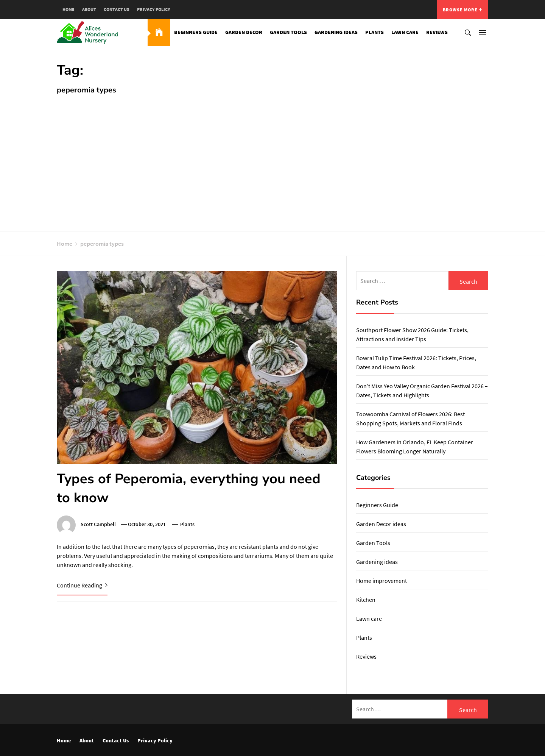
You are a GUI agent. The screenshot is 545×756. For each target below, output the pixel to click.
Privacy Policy (154, 9)
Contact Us (117, 9)
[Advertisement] (272, 159)
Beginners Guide (196, 32)
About (89, 9)
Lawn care (405, 32)
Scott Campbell (98, 524)
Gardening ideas (336, 32)
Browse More (463, 10)
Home (69, 9)
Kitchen (366, 600)
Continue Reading (82, 585)
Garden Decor (244, 32)
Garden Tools (288, 32)
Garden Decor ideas (381, 524)
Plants (374, 32)
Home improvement (381, 581)
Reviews (437, 32)
